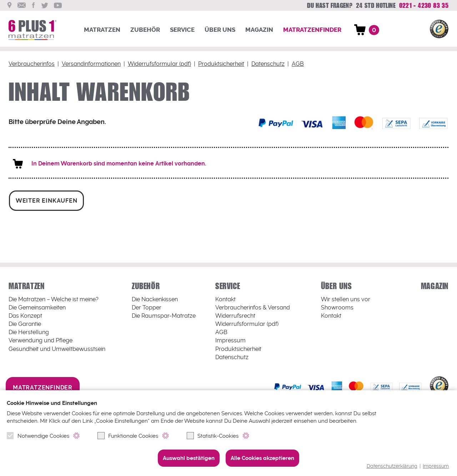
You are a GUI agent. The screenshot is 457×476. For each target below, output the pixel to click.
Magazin (259, 30)
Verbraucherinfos (32, 64)
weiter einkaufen (47, 200)
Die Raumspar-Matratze (164, 316)
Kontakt (225, 299)
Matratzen (102, 30)
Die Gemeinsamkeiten (37, 308)
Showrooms (337, 308)
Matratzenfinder (312, 30)
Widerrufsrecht (235, 316)
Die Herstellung (29, 332)
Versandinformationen (91, 64)
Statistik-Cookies (213, 436)
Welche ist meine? (54, 299)
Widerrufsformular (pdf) (159, 64)
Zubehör (145, 30)
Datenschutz (267, 64)
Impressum (436, 466)
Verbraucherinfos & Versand (253, 308)
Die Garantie (25, 324)
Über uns (220, 30)
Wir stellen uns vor (346, 299)
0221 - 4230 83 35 (424, 5)
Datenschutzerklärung (392, 466)
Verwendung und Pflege (41, 340)
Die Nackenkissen (155, 299)
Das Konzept (25, 316)
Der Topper (147, 308)
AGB (297, 64)
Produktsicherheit (220, 64)
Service (182, 30)
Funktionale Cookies (128, 436)
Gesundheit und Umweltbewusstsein (57, 349)
